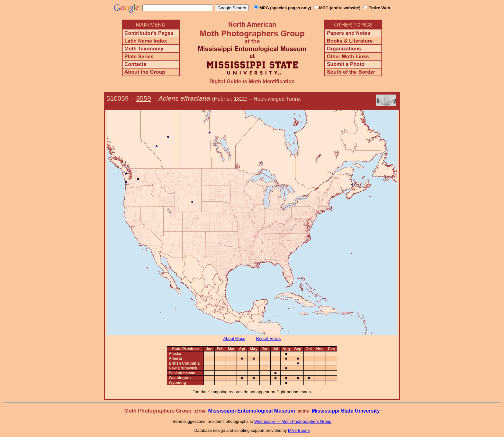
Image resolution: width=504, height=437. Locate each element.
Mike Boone (299, 430)
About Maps (234, 338)
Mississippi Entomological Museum (251, 411)
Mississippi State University (346, 411)
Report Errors (269, 338)
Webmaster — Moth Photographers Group (293, 421)
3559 (144, 98)
